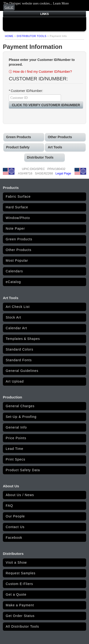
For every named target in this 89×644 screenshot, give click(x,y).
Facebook (14, 538)
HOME (9, 36)
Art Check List (18, 307)
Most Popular (17, 260)
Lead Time (14, 449)
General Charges (20, 406)
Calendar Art (16, 328)
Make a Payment (20, 605)
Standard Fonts (19, 360)
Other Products (19, 250)
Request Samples (21, 573)
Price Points (16, 438)
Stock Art (13, 317)
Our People (15, 516)
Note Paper (15, 228)
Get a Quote (16, 594)
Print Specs (16, 459)
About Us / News (20, 495)
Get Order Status (20, 616)
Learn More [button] (61, 3)
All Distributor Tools (22, 626)
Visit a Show (16, 562)
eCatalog (13, 282)
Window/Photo (18, 218)
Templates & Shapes (23, 339)
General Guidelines (22, 371)
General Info (16, 427)
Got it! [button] (9, 7)
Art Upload (15, 381)
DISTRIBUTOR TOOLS (32, 36)
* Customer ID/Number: (26, 91)
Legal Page (63, 173)
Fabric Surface (18, 196)
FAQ (9, 506)
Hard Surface (17, 207)
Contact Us (15, 527)
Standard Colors (19, 349)
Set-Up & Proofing (21, 417)
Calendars (14, 271)
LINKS (45, 14)
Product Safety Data (23, 470)
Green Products (19, 239)
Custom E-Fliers (19, 584)
